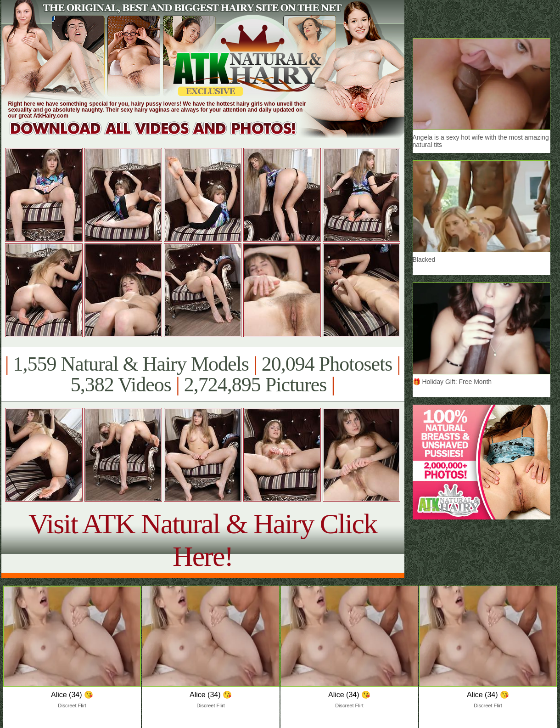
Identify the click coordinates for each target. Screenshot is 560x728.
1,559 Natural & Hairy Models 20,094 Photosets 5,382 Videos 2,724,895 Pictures (203, 374)
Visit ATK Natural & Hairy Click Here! (203, 540)
